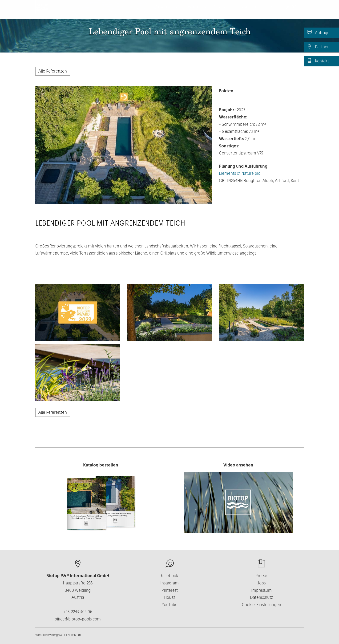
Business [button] (224, 12)
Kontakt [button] (251, 12)
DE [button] (292, 12)
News (272, 12)
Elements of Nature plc (240, 173)
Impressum (261, 590)
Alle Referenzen (53, 71)
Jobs (261, 583)
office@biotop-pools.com (78, 619)
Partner (318, 47)
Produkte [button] (166, 12)
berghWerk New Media (67, 635)
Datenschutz (261, 597)
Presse (261, 576)
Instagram (169, 583)
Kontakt (318, 61)
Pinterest (170, 590)
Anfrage (318, 32)
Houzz (170, 597)
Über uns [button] (195, 12)
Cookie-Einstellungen (261, 605)
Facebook (169, 576)
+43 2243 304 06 (78, 612)
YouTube (170, 605)
